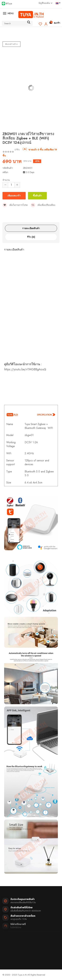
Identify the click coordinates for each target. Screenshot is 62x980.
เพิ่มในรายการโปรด (15, 205)
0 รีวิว (17, 150)
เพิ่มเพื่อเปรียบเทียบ (43, 205)
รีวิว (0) (31, 237)
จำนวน (6, 180)
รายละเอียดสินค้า (31, 228)
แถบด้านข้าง (11, 44)
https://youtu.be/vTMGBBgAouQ (25, 369)
